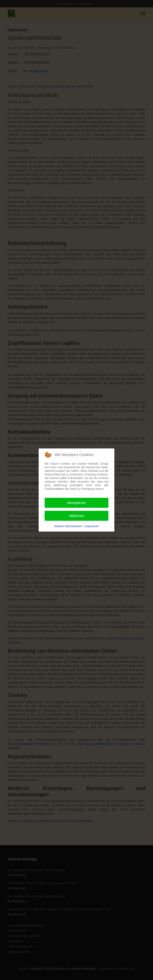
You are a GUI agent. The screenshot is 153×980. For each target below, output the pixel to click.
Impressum (92, 526)
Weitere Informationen (68, 526)
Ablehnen (76, 516)
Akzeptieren (76, 503)
